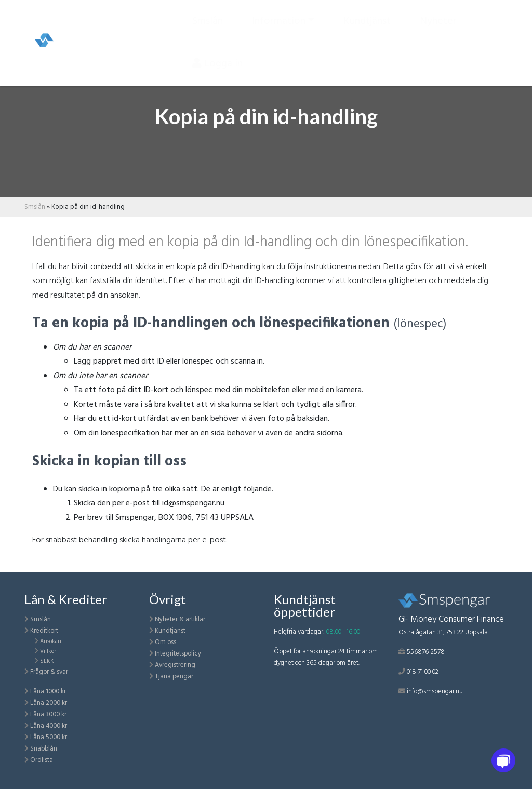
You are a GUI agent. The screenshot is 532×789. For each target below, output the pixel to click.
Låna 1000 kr (48, 692)
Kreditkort (44, 631)
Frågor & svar (49, 672)
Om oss (165, 642)
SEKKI (48, 661)
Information (279, 25)
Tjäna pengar (174, 677)
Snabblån (44, 749)
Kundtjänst (367, 25)
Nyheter (438, 25)
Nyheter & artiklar (180, 619)
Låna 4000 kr (49, 726)
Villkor (48, 651)
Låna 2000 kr (49, 703)
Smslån (208, 25)
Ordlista (42, 760)
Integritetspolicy (178, 654)
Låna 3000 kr (48, 714)
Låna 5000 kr (49, 737)
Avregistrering (175, 665)
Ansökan (51, 641)
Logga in (217, 68)
